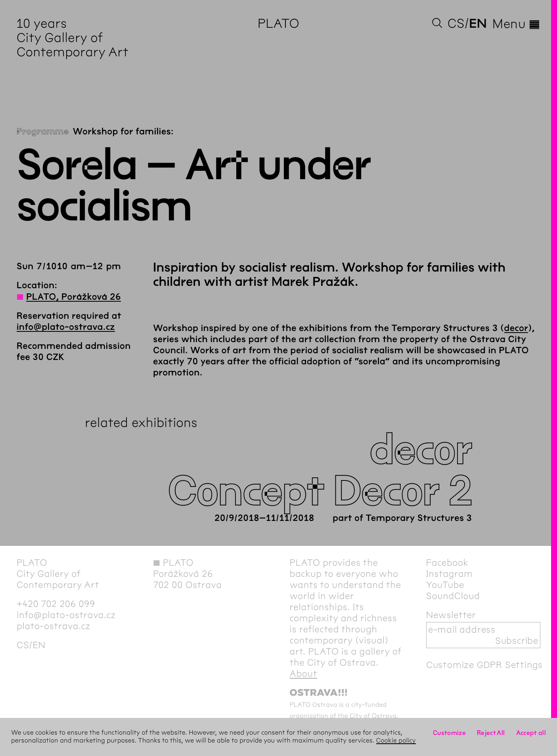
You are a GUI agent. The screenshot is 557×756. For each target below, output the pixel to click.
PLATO (278, 24)
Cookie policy (396, 741)
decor (516, 328)
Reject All (491, 733)
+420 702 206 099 (56, 604)
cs (456, 24)
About (304, 674)
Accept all (531, 733)
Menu (516, 24)
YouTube (445, 585)
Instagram (450, 574)
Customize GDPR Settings (484, 665)
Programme (43, 132)
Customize (449, 733)
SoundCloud (453, 596)
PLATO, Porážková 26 (74, 297)
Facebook (447, 563)
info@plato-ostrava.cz (66, 327)
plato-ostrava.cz (54, 626)
